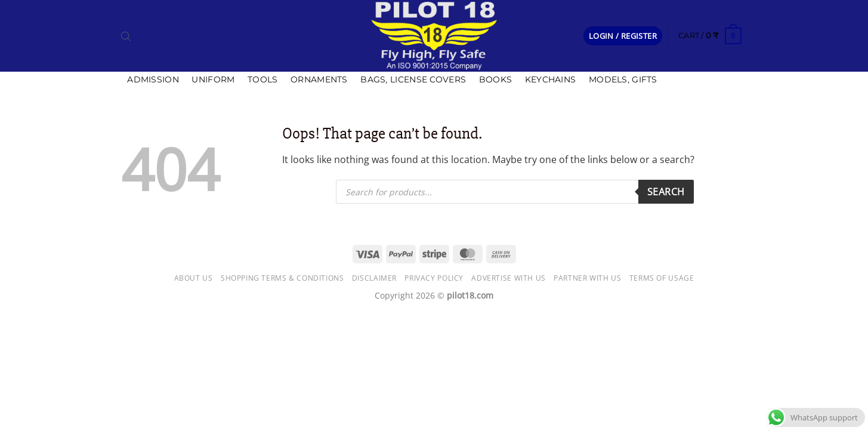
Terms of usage (662, 278)
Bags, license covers (413, 79)
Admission (153, 79)
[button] (623, 36)
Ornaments (319, 79)
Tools (262, 79)
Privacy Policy (434, 278)
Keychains (551, 79)
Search (666, 192)
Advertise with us (508, 278)
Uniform (213, 79)
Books (495, 79)
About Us (194, 278)
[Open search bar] (126, 36)
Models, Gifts (623, 79)
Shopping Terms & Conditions (282, 278)
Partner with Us (587, 278)
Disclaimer (374, 278)
